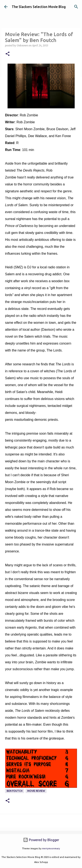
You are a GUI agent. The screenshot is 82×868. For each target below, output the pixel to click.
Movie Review (36, 791)
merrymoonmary (51, 848)
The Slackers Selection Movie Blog (39, 7)
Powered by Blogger (41, 840)
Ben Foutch (15, 791)
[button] (8, 54)
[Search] (76, 7)
